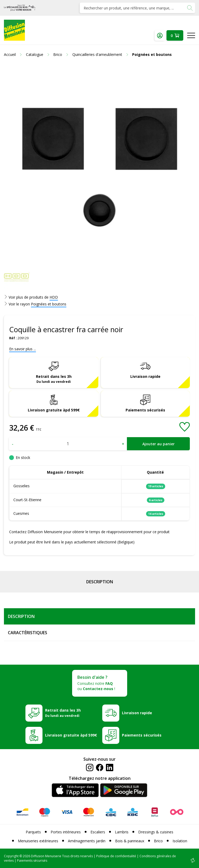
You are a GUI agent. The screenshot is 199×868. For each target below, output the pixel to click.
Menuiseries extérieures (38, 841)
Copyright (11, 856)
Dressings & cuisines (156, 832)
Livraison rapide (145, 376)
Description (100, 582)
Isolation (180, 841)
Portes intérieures (66, 832)
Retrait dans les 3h (54, 379)
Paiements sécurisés (145, 410)
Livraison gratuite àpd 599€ (54, 410)
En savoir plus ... (23, 349)
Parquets (33, 832)
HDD (54, 297)
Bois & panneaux (130, 841)
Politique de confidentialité (116, 856)
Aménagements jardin (87, 841)
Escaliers (98, 832)
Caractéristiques (28, 633)
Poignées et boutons (49, 304)
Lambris (122, 832)
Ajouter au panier (158, 444)
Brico (158, 841)
